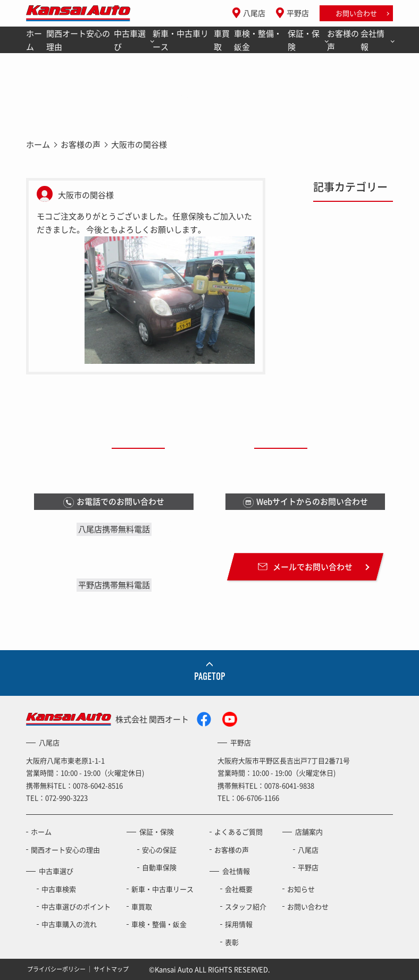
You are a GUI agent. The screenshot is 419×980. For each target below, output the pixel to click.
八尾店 (254, 13)
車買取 (222, 40)
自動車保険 (159, 867)
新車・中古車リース (181, 40)
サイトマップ (111, 969)
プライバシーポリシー (56, 969)
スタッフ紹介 (246, 906)
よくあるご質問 (238, 832)
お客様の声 (343, 40)
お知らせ (301, 889)
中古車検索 (59, 889)
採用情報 (239, 924)
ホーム (34, 40)
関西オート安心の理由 (78, 40)
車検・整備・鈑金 (258, 40)
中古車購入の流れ (69, 924)
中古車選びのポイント (76, 906)
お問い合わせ (356, 13)
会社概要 (239, 889)
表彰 (232, 942)
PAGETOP (210, 676)
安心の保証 (159, 850)
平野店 (298, 13)
